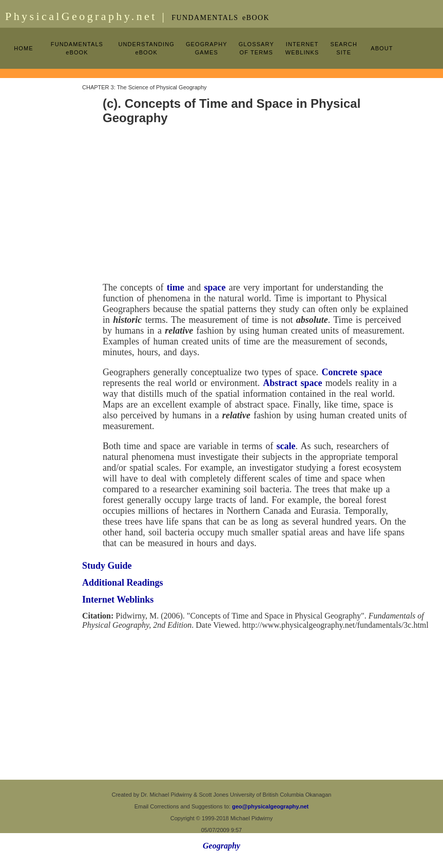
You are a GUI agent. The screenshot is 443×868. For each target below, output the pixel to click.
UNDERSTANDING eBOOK (146, 48)
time (176, 287)
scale (286, 446)
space (215, 287)
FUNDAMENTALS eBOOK (77, 48)
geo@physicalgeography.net (270, 806)
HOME (23, 48)
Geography (221, 846)
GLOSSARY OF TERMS (256, 48)
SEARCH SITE (343, 48)
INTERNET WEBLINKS (302, 48)
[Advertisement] (41, 232)
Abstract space (292, 383)
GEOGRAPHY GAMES (207, 48)
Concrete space (352, 372)
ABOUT (382, 48)
